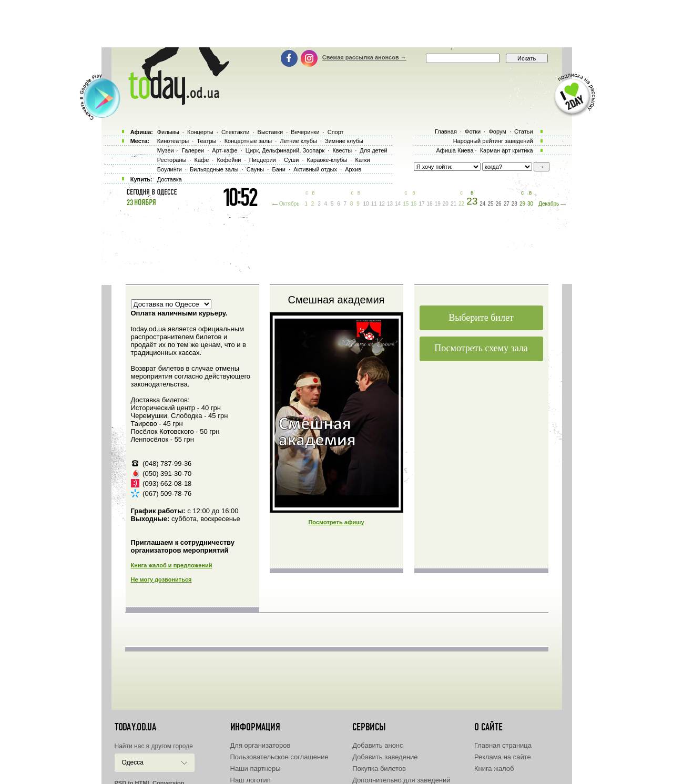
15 (406, 204)
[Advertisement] (336, 24)
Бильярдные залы (214, 169)
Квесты (342, 150)
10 (366, 204)
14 (398, 204)
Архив (353, 169)
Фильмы (168, 132)
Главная (446, 131)
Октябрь (289, 204)
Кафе (202, 160)
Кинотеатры (173, 141)
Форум (497, 131)
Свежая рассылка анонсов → (364, 57)
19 (438, 204)
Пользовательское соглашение (279, 757)
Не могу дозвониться (161, 579)
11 (374, 204)
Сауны (256, 169)
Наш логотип (251, 780)
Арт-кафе (225, 150)
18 (430, 204)
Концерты (200, 132)
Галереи (193, 150)
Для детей (373, 150)
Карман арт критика (507, 150)
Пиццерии (263, 160)
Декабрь (549, 204)
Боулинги (170, 169)
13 (390, 204)
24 (482, 204)
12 (382, 204)
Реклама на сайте (503, 757)
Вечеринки (305, 132)
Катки (362, 160)
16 (414, 204)
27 (507, 204)
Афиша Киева (455, 150)
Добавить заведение (385, 757)
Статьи (524, 131)
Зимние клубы (344, 141)
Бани (279, 169)
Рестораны (172, 160)
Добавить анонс (378, 745)
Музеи (166, 150)
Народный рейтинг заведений (493, 141)
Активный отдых (315, 169)
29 (522, 204)
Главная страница (503, 745)
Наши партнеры (256, 768)
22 (461, 204)
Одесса (133, 762)
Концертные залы (248, 141)
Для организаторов (261, 745)
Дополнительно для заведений (401, 780)
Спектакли (236, 132)
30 (530, 204)
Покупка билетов (379, 768)
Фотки (473, 131)
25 (490, 204)
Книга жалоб (494, 768)
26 (499, 204)
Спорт (336, 132)
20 (446, 204)
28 (514, 204)
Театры (206, 141)
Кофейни (229, 160)
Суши (291, 160)
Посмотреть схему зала (481, 348)
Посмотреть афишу (336, 522)
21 (453, 204)
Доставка (170, 179)
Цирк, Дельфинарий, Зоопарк (285, 150)
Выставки (271, 132)
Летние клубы (298, 141)
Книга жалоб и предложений (172, 565)
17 (421, 204)
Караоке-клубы (327, 160)
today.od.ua (135, 727)
